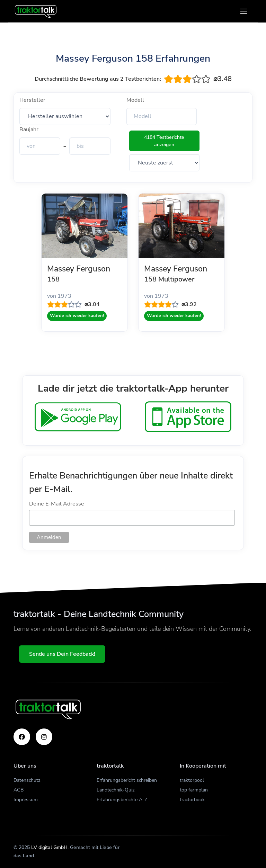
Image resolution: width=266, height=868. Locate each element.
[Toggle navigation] (244, 11)
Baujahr (29, 129)
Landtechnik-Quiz (116, 790)
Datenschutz (27, 780)
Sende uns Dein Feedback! (62, 654)
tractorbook (192, 800)
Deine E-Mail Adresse (57, 504)
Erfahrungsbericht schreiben (127, 780)
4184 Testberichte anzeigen (164, 141)
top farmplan (194, 790)
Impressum (26, 800)
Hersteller (32, 100)
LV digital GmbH (49, 847)
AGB (19, 790)
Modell (135, 100)
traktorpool (192, 780)
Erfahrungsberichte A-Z (122, 800)
